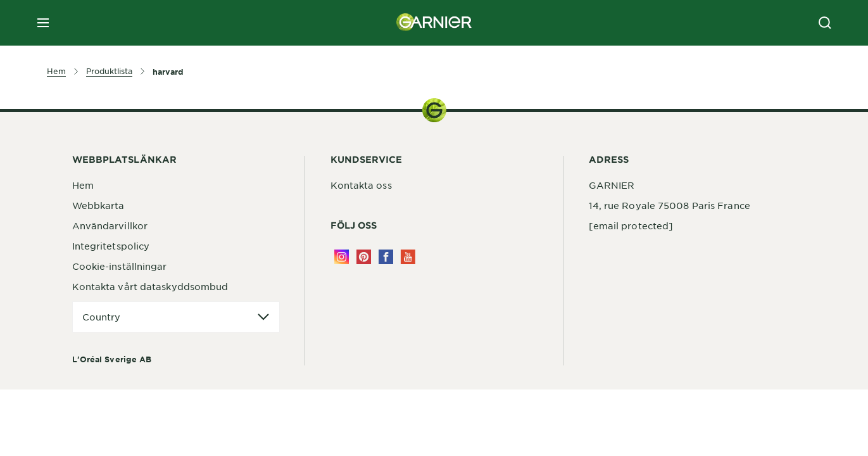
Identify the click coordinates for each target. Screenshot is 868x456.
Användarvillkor (110, 225)
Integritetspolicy (111, 246)
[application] (176, 317)
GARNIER (612, 185)
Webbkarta (98, 205)
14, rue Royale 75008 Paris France (670, 205)
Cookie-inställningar (120, 266)
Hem (83, 185)
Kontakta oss (361, 185)
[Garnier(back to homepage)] (434, 23)
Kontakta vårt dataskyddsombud (150, 286)
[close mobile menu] (43, 23)
